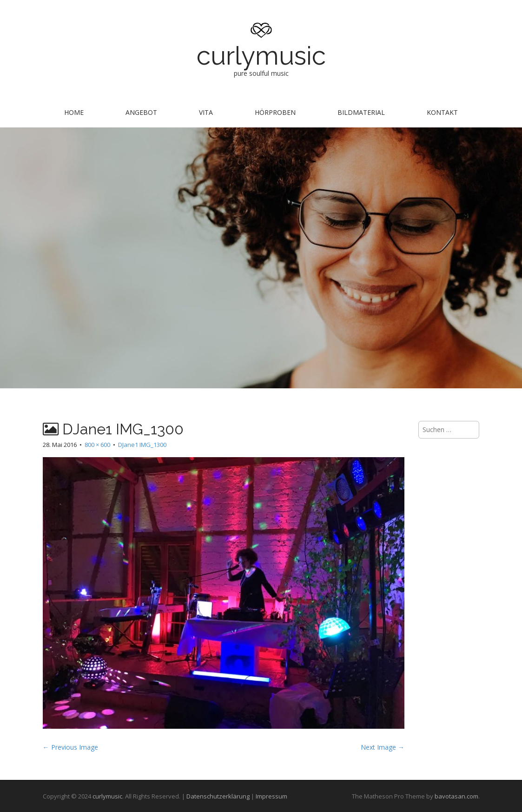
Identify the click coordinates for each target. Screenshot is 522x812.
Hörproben (275, 112)
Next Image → (383, 747)
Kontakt (442, 112)
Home (74, 112)
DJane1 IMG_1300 (142, 445)
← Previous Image (70, 747)
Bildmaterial (361, 112)
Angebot (141, 112)
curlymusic (261, 56)
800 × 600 (97, 445)
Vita (206, 112)
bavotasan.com (456, 796)
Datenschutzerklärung (218, 796)
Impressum (271, 796)
